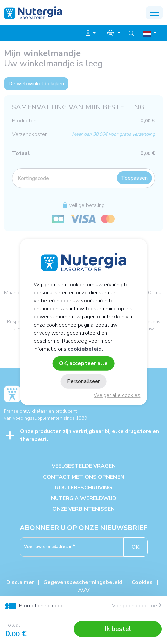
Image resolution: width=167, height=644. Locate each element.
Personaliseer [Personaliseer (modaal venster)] (83, 381)
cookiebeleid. (85, 349)
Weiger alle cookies (117, 395)
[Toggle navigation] (154, 13)
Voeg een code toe (137, 606)
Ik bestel (118, 629)
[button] (91, 33)
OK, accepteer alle (83, 363)
